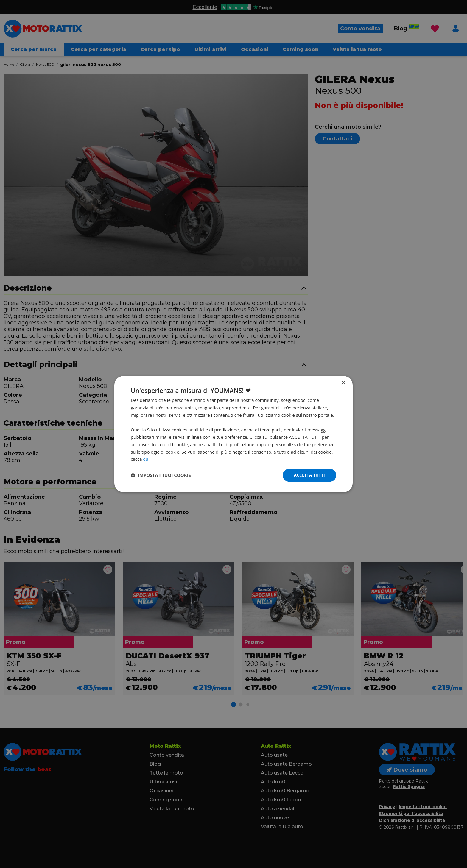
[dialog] (233, 434)
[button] (161, 475)
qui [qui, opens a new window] (146, 459)
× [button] (343, 383)
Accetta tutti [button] (309, 475)
